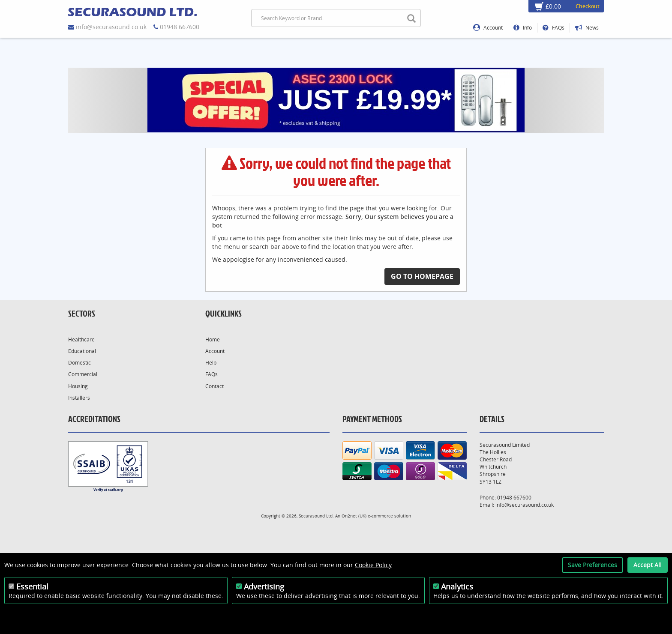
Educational (82, 351)
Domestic (79, 363)
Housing (78, 386)
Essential (32, 586)
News (587, 28)
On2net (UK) (354, 516)
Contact (214, 386)
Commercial (83, 374)
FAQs (553, 28)
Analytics (457, 586)
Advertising (264, 586)
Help (211, 363)
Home (213, 339)
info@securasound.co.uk (111, 27)
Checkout (588, 6)
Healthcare (81, 339)
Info (523, 28)
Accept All (648, 565)
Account (488, 28)
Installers (79, 398)
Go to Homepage (422, 276)
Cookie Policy (373, 565)
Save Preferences (592, 565)
